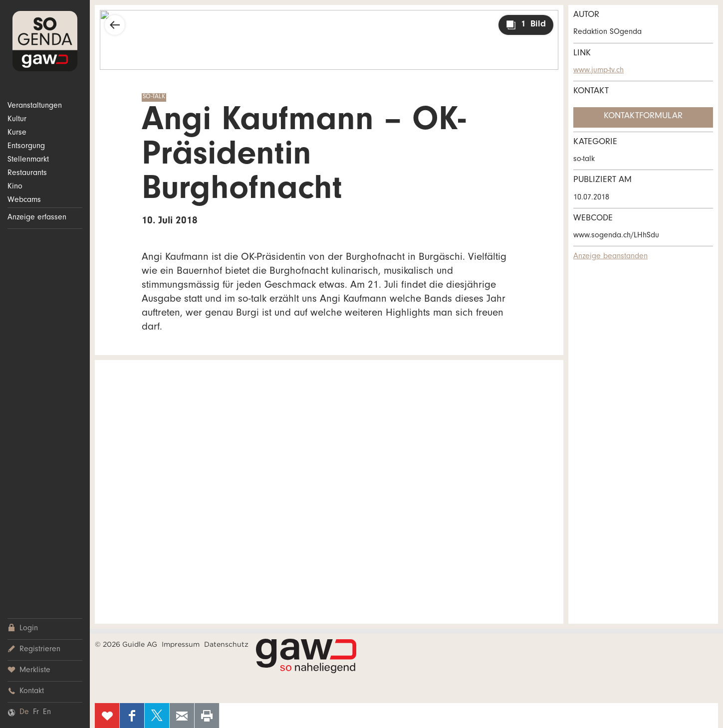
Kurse (17, 133)
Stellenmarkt (28, 160)
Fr (36, 713)
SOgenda (45, 41)
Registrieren (34, 649)
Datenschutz (226, 644)
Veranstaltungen (35, 106)
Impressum (181, 644)
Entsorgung (26, 147)
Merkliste (29, 670)
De (24, 713)
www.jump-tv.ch (599, 71)
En (47, 713)
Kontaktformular (643, 117)
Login (23, 629)
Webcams (24, 200)
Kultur (17, 120)
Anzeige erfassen (37, 218)
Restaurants (27, 174)
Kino (15, 187)
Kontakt (26, 691)
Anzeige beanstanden (610, 257)
